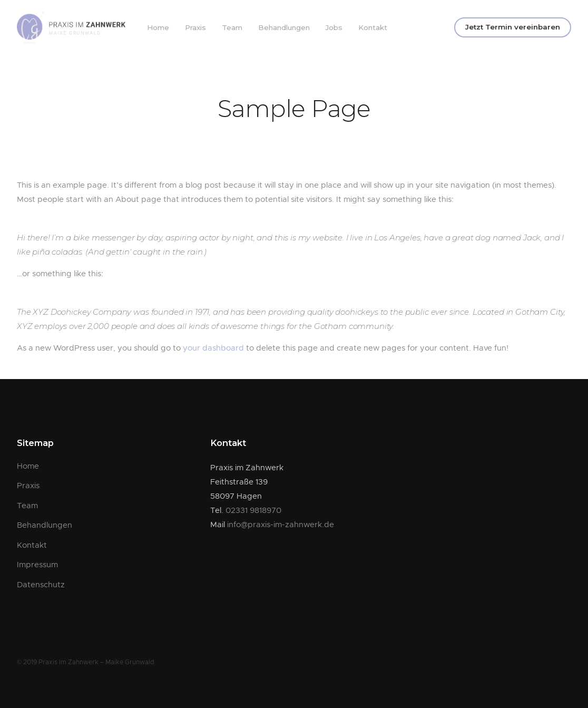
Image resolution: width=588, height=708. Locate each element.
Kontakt (373, 27)
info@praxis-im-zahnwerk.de (281, 525)
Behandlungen (284, 27)
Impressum (37, 565)
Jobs (334, 27)
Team (232, 27)
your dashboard (213, 348)
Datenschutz (41, 585)
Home (158, 27)
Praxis (195, 27)
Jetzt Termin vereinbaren (513, 27)
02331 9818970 (253, 511)
